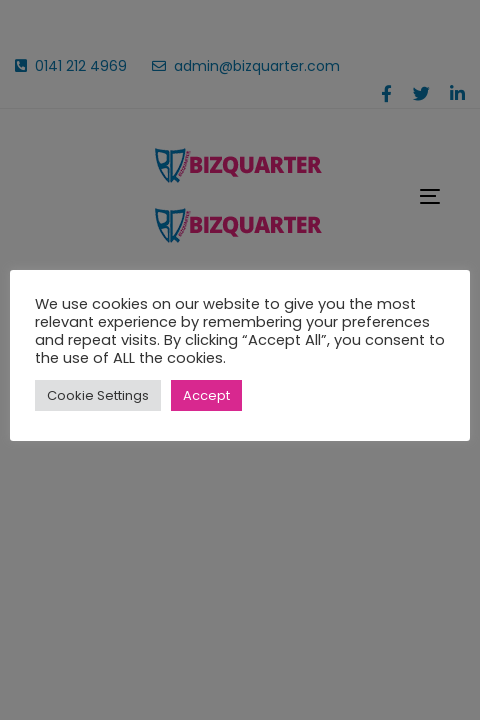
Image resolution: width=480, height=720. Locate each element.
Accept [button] (206, 395)
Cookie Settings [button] (98, 395)
